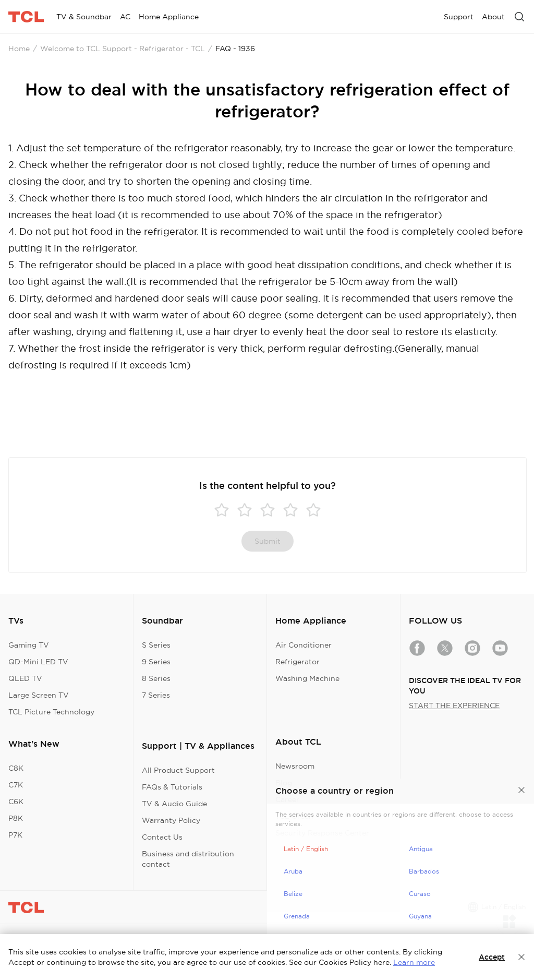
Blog (284, 783)
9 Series (156, 662)
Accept (492, 957)
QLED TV (25, 678)
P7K (15, 835)
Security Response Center (322, 833)
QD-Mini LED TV (38, 662)
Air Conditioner (304, 645)
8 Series (156, 678)
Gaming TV (29, 645)
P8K (16, 818)
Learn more (414, 962)
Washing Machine (307, 678)
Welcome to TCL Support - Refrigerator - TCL (123, 49)
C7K (16, 785)
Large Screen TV (39, 695)
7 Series (156, 695)
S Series (156, 645)
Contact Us (162, 837)
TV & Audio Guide (174, 804)
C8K (16, 768)
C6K (16, 802)
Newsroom (295, 766)
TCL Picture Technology (51, 712)
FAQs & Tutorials (172, 787)
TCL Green (294, 816)
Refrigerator (298, 662)
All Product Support (178, 770)
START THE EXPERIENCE (454, 706)
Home (19, 49)
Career (287, 799)
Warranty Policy (171, 820)
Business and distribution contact (188, 859)
